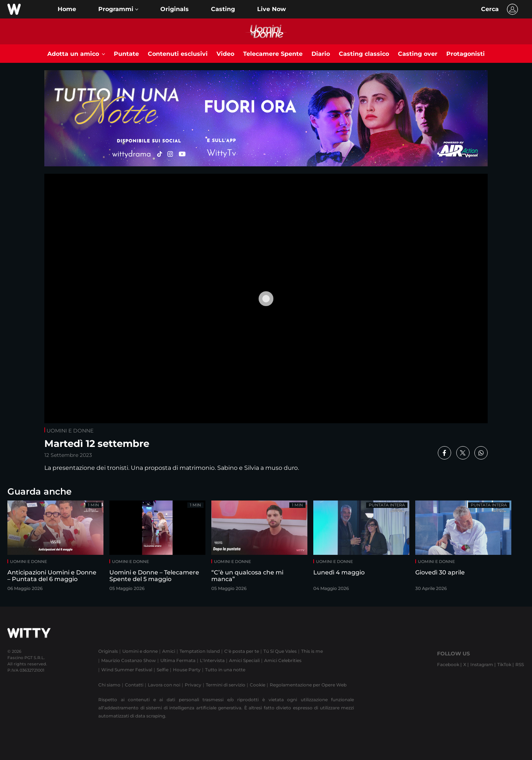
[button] (118, 9)
